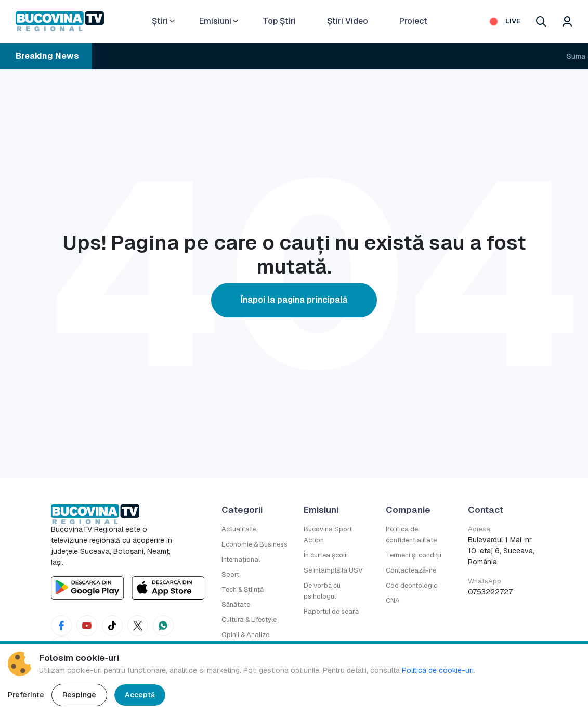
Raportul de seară (331, 611)
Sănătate (236, 605)
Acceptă (140, 695)
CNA (393, 600)
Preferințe (26, 695)
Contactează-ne (411, 570)
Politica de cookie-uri (438, 670)
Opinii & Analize (245, 635)
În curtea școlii (326, 555)
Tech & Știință (243, 589)
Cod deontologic (411, 585)
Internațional (241, 559)
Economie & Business (254, 544)
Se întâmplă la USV (333, 570)
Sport (230, 574)
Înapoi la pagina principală (294, 300)
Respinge (79, 695)
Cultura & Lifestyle (249, 620)
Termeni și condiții (414, 555)
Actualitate (239, 529)
